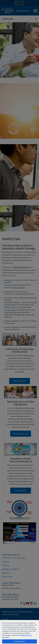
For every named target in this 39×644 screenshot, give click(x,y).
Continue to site (19, 641)
